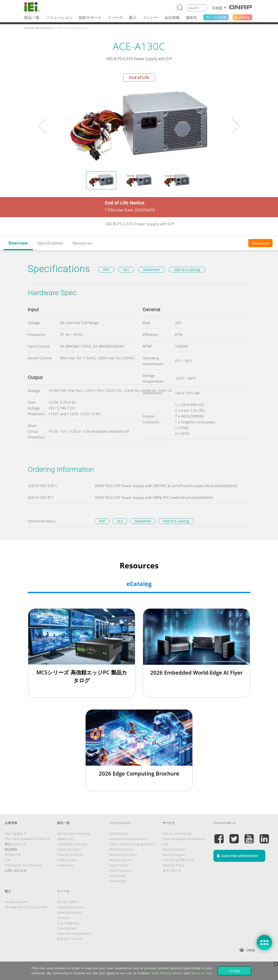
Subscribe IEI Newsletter (74, 933)
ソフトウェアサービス (178, 860)
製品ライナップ (16, 844)
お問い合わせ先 (16, 870)
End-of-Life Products (177, 834)
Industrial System (69, 849)
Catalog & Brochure (71, 907)
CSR (8, 860)
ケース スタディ (68, 902)
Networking (65, 839)
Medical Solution (121, 860)
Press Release (67, 928)
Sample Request (16, 902)
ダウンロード (172, 870)
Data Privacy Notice (167, 973)
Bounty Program (174, 855)
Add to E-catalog (187, 270)
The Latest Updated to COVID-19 (27, 839)
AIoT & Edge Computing (74, 834)
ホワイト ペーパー (70, 939)
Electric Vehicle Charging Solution (132, 844)
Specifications (50, 243)
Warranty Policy (173, 865)
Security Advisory (174, 849)
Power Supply (67, 860)
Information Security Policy (23, 865)
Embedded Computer (72, 844)
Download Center (69, 912)
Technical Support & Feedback (184, 839)
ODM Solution (119, 834)
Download (260, 243)
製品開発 (11, 849)
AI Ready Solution (121, 849)
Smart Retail (117, 876)
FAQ (165, 844)
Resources (82, 243)
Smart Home (118, 881)
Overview (18, 243)
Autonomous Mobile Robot (128, 839)
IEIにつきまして (16, 834)
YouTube (64, 918)
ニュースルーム (68, 923)
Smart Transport (120, 870)
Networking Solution (123, 855)
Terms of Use (201, 973)
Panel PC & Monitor (71, 855)
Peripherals (65, 865)
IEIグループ (13, 855)
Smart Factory (119, 865)
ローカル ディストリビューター (27, 907)
